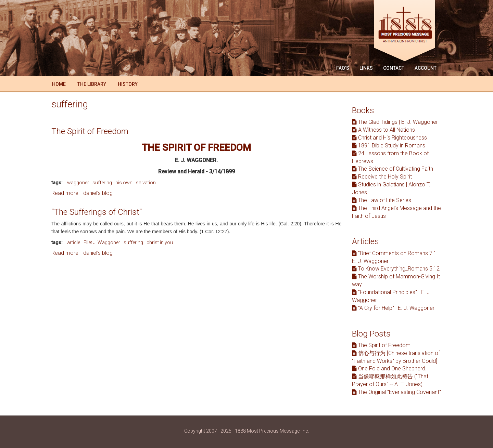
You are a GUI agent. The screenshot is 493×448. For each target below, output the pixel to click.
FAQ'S (343, 68)
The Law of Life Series (382, 200)
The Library (92, 84)
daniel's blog (98, 193)
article (74, 242)
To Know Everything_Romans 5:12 (396, 269)
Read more (65, 193)
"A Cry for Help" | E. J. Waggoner (393, 308)
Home (59, 84)
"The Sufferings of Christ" (97, 212)
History (128, 84)
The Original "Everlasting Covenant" (396, 392)
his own (124, 183)
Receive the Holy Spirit (382, 177)
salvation (146, 183)
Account (426, 68)
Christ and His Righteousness (389, 138)
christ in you (160, 242)
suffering (102, 183)
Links (366, 68)
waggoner (78, 183)
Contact (394, 68)
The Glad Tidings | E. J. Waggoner (395, 122)
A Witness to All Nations (383, 130)
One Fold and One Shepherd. (389, 368)
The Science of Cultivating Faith (393, 169)
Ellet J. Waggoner (102, 242)
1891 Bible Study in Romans (389, 146)
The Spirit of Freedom (90, 131)
